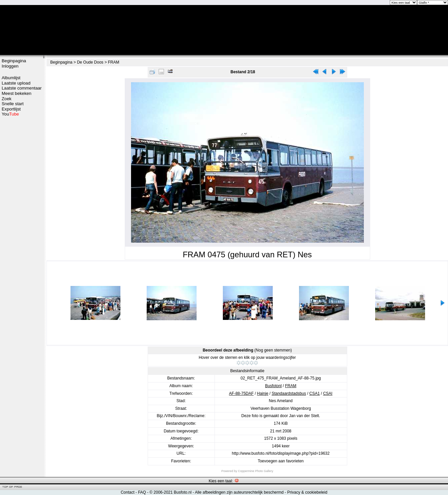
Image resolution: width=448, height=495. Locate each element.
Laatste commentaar (22, 88)
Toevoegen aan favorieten (281, 461)
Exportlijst (11, 109)
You (10, 114)
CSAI (328, 393)
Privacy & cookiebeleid (307, 492)
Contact (128, 492)
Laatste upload (16, 83)
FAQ (142, 492)
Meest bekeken (16, 93)
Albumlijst (11, 78)
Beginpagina (14, 61)
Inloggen (10, 66)
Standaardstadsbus (289, 393)
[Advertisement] (22, 222)
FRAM (114, 62)
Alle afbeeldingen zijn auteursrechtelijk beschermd (239, 492)
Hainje (263, 393)
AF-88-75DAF (241, 393)
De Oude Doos (90, 62)
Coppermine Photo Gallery (255, 471)
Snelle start (13, 104)
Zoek (6, 99)
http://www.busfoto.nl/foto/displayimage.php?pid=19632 (281, 453)
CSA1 (314, 393)
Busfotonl (273, 386)
